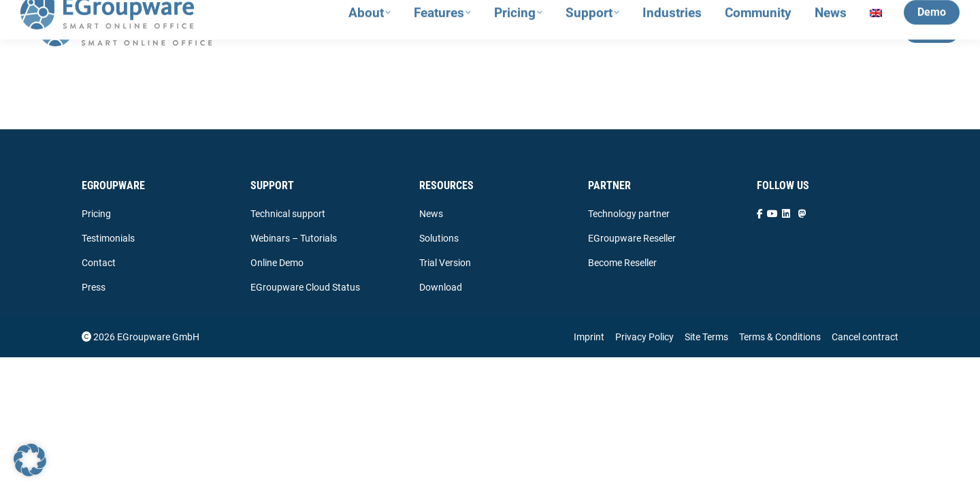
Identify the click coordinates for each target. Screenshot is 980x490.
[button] (30, 460)
